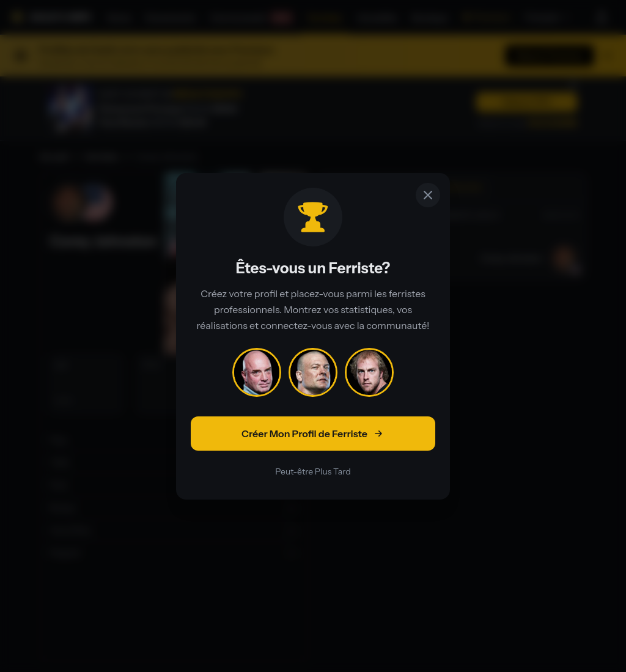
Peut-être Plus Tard (313, 471)
